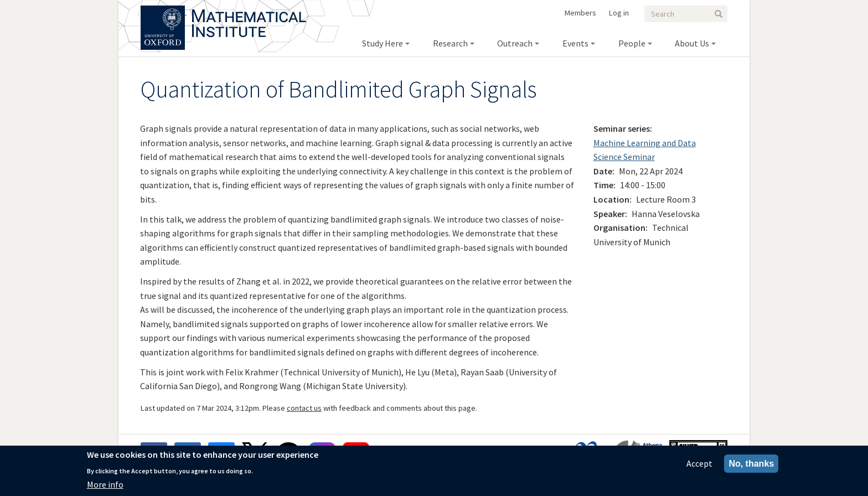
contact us (304, 408)
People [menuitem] (632, 43)
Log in (619, 13)
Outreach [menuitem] (515, 43)
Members (580, 13)
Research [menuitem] (450, 43)
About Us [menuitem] (692, 43)
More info (105, 485)
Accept (699, 464)
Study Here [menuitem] (383, 43)
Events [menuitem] (575, 43)
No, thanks (751, 464)
